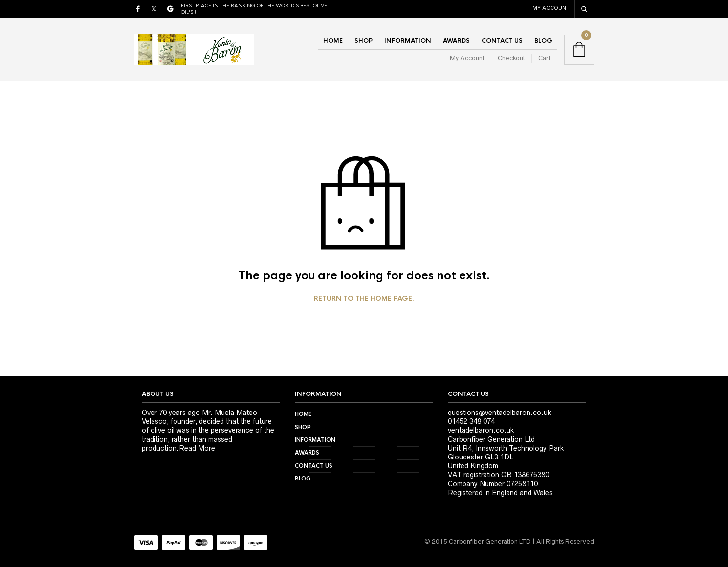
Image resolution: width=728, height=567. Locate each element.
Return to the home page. (364, 299)
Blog (543, 41)
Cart (544, 58)
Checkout (511, 58)
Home (333, 41)
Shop (364, 41)
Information (408, 41)
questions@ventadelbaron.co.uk (499, 413)
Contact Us (502, 41)
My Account (551, 8)
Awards (456, 41)
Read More (197, 448)
